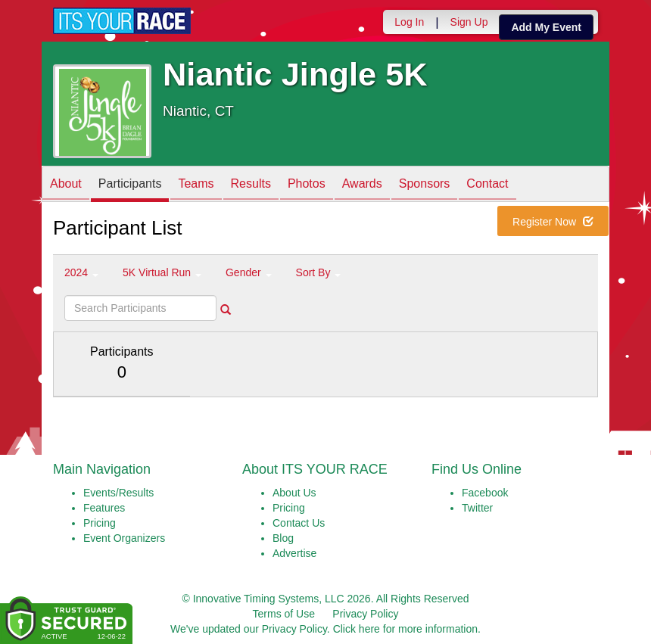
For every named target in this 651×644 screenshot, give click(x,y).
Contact (487, 185)
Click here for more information (405, 629)
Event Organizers (124, 538)
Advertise (294, 553)
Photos (307, 185)
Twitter (477, 508)
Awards (362, 185)
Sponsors (425, 185)
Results (251, 185)
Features (104, 508)
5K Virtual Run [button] (162, 272)
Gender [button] (249, 272)
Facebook (485, 493)
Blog (283, 538)
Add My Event (546, 27)
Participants (130, 185)
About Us (294, 493)
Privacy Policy (365, 614)
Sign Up (469, 22)
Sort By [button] (319, 272)
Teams (196, 185)
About (66, 185)
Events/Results (118, 493)
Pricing (100, 523)
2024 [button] (81, 272)
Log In (409, 22)
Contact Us (299, 523)
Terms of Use (284, 614)
